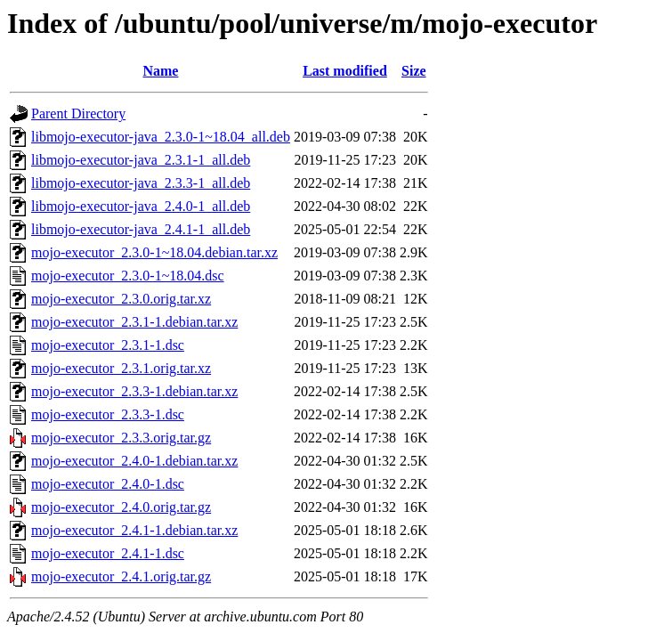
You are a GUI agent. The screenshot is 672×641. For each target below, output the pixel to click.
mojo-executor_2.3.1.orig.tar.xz (121, 368)
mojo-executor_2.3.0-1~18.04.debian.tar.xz (154, 252)
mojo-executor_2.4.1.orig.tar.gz (121, 576)
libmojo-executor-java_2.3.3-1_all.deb (141, 183)
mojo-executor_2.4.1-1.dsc (108, 553)
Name (160, 71)
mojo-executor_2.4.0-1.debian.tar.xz (134, 461)
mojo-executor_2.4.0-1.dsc (108, 484)
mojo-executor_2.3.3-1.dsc (108, 414)
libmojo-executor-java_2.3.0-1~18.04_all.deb (161, 137)
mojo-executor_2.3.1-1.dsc (108, 345)
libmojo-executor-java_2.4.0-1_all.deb (141, 206)
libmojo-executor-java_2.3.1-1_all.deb (141, 160)
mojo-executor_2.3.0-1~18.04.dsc (128, 276)
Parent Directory (78, 114)
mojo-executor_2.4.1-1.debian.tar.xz (134, 530)
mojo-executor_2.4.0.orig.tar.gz (121, 507)
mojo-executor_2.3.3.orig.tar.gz (121, 438)
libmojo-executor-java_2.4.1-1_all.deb (141, 229)
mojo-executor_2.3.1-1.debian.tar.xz (134, 322)
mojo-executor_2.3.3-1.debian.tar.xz (134, 391)
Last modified (345, 71)
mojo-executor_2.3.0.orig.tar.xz (121, 299)
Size (414, 71)
